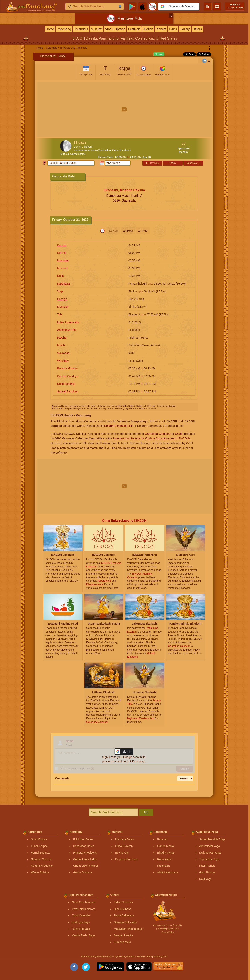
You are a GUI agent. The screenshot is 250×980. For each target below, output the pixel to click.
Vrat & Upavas (115, 29)
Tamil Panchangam (83, 902)
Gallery (185, 29)
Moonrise (63, 260)
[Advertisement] (124, 109)
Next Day (193, 163)
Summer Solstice (41, 859)
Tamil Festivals (81, 929)
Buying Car (122, 853)
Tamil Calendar (81, 915)
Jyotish (148, 29)
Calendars (81, 29)
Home (50, 29)
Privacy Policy (167, 932)
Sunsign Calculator (125, 922)
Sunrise (62, 245)
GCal (178, 434)
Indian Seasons (123, 902)
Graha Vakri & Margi (85, 866)
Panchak (163, 839)
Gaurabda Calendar (158, 434)
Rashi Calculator (124, 915)
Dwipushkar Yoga (210, 853)
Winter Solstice (40, 872)
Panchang (64, 29)
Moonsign (63, 307)
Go (146, 812)
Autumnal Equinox (42, 866)
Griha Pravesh (124, 846)
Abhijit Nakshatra (168, 872)
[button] (179, 6)
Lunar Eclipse (39, 846)
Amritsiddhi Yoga (210, 846)
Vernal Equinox (40, 853)
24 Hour (128, 231)
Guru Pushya (207, 872)
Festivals (134, 29)
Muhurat (97, 29)
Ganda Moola (165, 846)
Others (197, 29)
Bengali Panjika (123, 935)
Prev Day (152, 163)
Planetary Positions (85, 853)
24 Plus (143, 231)
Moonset (63, 268)
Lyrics (173, 29)
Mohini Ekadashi (83, 147)
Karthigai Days (81, 922)
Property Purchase (127, 859)
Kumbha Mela (122, 942)
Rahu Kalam (165, 859)
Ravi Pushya (207, 866)
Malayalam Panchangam (129, 929)
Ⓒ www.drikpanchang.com (167, 929)
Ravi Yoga (205, 879)
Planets (161, 29)
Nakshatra (63, 284)
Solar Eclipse (39, 839)
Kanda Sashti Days (83, 935)
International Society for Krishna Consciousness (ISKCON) (152, 438)
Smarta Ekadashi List (118, 426)
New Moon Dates (84, 846)
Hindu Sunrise (122, 909)
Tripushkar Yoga (209, 859)
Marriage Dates (125, 839)
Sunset (62, 253)
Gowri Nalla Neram (83, 909)
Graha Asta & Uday (85, 859)
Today (173, 163)
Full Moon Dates (83, 839)
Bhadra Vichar (166, 853)
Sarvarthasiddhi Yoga (212, 839)
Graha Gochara (83, 872)
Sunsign (62, 299)
